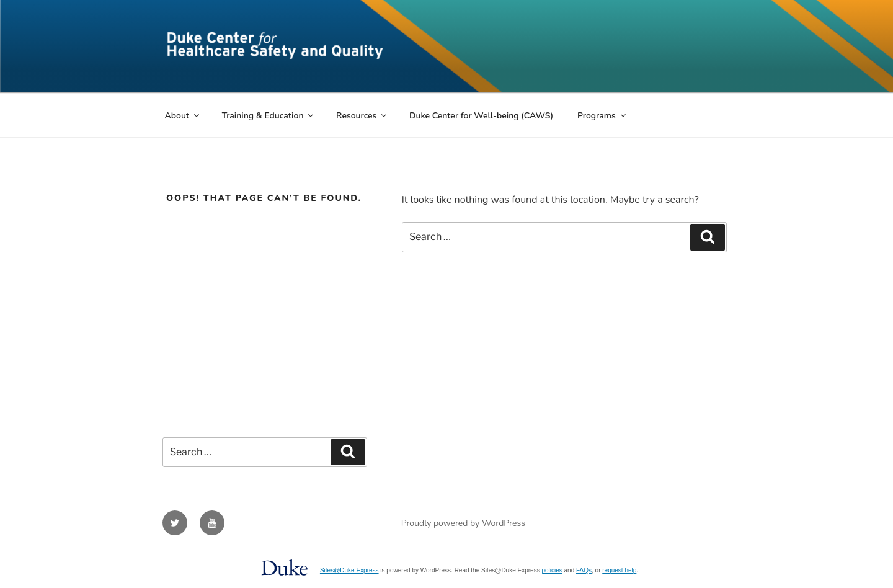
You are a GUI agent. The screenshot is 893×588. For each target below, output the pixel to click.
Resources (362, 116)
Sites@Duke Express (349, 570)
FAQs (584, 570)
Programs (602, 116)
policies (552, 570)
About (183, 116)
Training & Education (269, 116)
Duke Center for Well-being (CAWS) (481, 116)
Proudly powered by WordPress (463, 523)
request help (619, 570)
